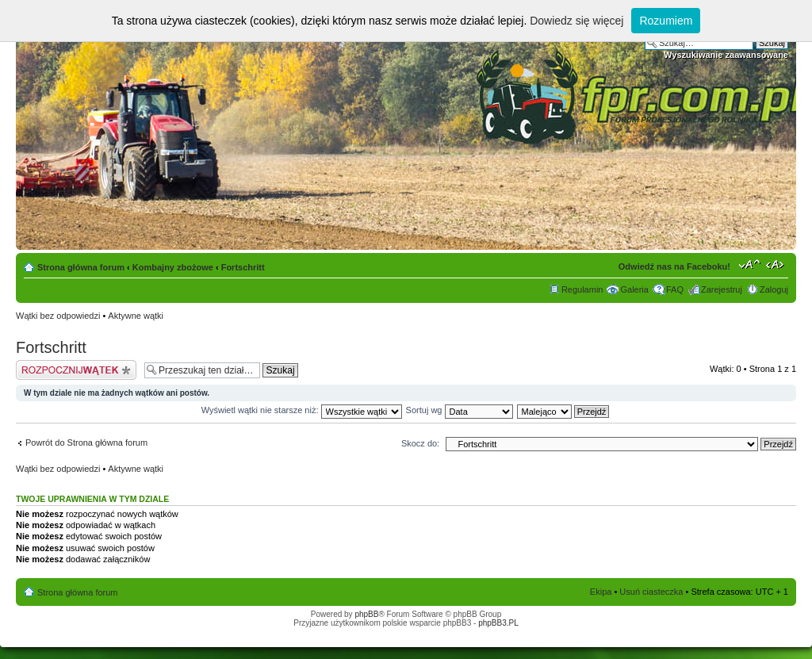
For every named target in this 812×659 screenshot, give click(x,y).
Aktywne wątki (136, 316)
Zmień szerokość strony (777, 264)
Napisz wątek (76, 370)
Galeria (634, 289)
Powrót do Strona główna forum (86, 443)
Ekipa (601, 592)
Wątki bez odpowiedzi (58, 316)
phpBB (366, 614)
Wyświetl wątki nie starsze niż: (302, 410)
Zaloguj (774, 289)
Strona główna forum (81, 267)
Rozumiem (666, 21)
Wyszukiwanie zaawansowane (726, 55)
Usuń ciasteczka (651, 592)
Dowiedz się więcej (576, 21)
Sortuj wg (460, 410)
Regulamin (582, 289)
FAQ (675, 289)
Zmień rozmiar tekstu (750, 264)
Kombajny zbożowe (173, 267)
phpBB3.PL (498, 623)
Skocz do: (420, 443)
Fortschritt (243, 267)
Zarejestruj (722, 289)
